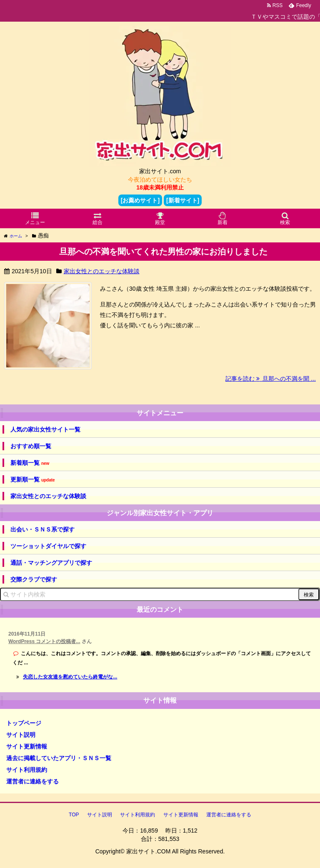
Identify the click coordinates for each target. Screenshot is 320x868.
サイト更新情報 (27, 746)
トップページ (24, 723)
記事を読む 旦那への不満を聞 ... (271, 379)
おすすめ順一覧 (31, 446)
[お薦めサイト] (140, 200)
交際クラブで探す (34, 579)
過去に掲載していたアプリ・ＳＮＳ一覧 (59, 758)
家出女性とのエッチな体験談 (102, 271)
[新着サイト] (183, 200)
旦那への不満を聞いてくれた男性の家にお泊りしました (163, 252)
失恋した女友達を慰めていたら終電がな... (70, 677)
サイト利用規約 (27, 770)
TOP (74, 815)
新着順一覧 (30, 463)
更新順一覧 (33, 480)
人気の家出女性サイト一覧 (45, 429)
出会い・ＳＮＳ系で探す (42, 529)
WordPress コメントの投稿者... (44, 641)
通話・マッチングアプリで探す (51, 563)
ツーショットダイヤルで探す (48, 546)
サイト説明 (21, 735)
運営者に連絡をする (32, 781)
